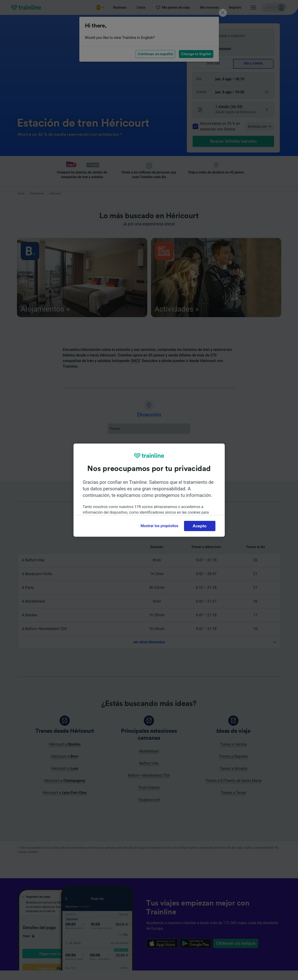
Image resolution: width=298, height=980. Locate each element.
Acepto (200, 526)
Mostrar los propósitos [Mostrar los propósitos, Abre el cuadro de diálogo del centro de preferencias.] (159, 526)
